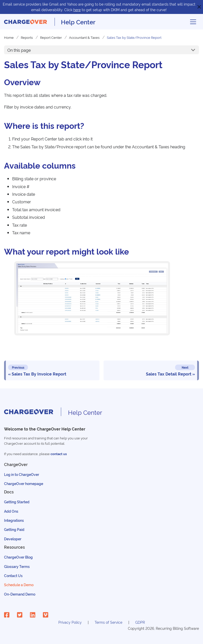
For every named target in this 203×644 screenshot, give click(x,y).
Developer (13, 539)
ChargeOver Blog (18, 557)
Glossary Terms (17, 566)
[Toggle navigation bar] (193, 22)
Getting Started (17, 502)
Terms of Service (108, 622)
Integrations (14, 520)
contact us (59, 454)
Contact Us (13, 575)
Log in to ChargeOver (22, 474)
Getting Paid (14, 529)
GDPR (140, 622)
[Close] (199, 7)
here (77, 10)
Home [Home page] (9, 37)
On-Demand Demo (20, 594)
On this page (19, 50)
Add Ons (11, 511)
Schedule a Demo (19, 585)
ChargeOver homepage (24, 483)
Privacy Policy (70, 622)
